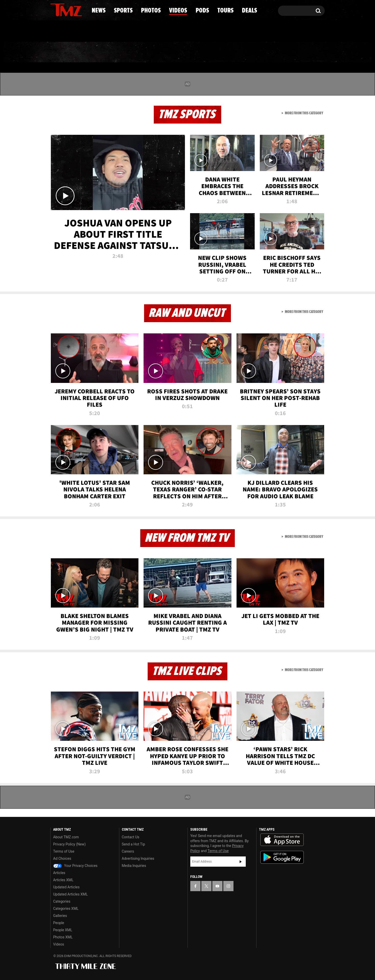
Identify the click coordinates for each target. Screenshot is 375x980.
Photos (146, 52)
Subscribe (241, 862)
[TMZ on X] (62, 10)
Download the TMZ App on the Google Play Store (282, 857)
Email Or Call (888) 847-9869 (109, 32)
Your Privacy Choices (75, 866)
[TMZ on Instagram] (81, 9)
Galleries (60, 916)
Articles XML (63, 880)
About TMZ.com (66, 837)
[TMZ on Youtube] (71, 9)
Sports (102, 52)
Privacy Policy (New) (69, 844)
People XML (63, 930)
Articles (59, 873)
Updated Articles (66, 887)
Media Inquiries (134, 866)
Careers (128, 851)
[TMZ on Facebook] (55, 10)
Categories (62, 901)
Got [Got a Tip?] (67, 31)
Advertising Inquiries (138, 858)
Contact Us (131, 837)
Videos (189, 52)
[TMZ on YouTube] (217, 886)
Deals (303, 52)
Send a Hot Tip (133, 844)
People (59, 923)
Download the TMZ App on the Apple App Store (282, 840)
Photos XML (63, 937)
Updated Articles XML (70, 894)
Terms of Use (64, 851)
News (63, 52)
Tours (264, 52)
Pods (227, 52)
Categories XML (66, 909)
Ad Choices (62, 858)
